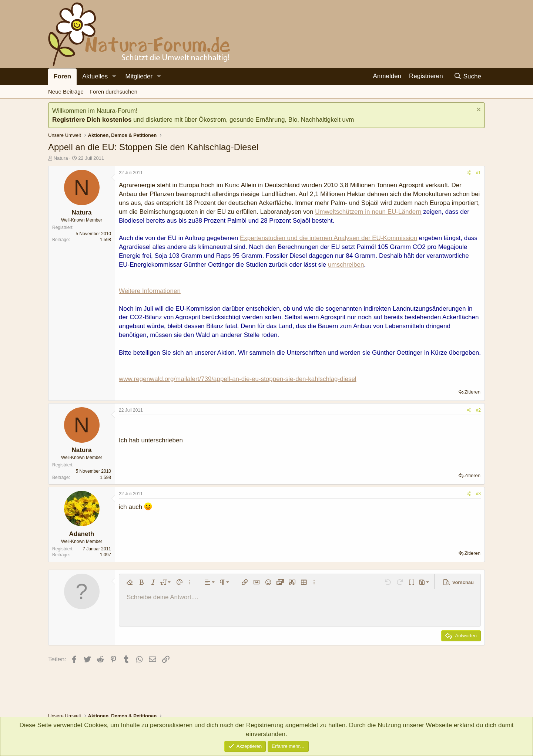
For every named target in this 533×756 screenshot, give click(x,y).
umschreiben (346, 265)
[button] (114, 77)
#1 (478, 173)
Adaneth (82, 534)
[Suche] (467, 76)
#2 (478, 410)
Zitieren (472, 392)
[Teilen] (469, 173)
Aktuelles (95, 76)
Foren (62, 76)
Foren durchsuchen (113, 92)
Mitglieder (139, 76)
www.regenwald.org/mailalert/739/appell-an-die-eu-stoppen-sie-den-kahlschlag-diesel (238, 379)
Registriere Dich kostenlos (92, 120)
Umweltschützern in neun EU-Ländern (368, 212)
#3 (478, 494)
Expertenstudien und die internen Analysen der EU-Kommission (328, 238)
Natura (61, 158)
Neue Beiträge (66, 92)
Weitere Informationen (150, 291)
